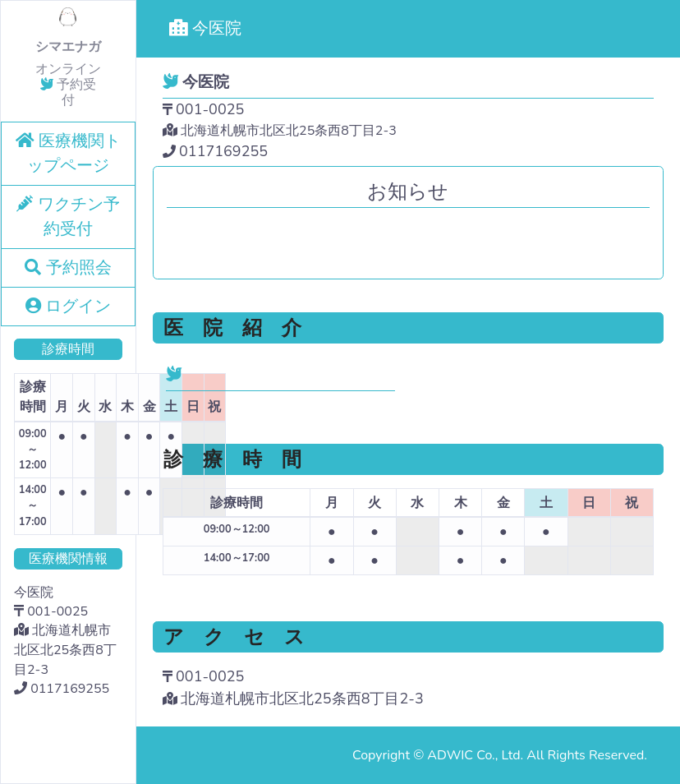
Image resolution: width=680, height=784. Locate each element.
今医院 (205, 28)
